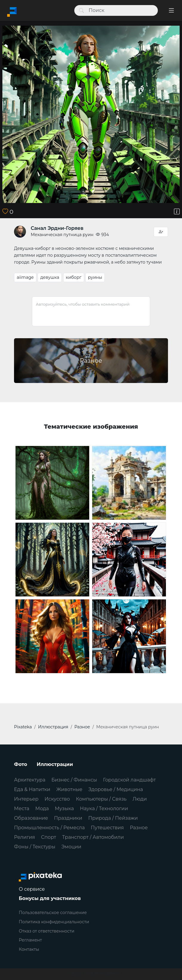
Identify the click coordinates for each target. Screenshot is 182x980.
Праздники (68, 818)
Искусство (57, 799)
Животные (69, 789)
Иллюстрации (55, 764)
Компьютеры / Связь (101, 799)
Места (22, 809)
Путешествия (107, 828)
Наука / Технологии (104, 809)
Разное (139, 828)
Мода (42, 809)
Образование (31, 818)
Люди (140, 799)
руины (95, 277)
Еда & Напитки (32, 789)
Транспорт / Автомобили (93, 837)
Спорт (48, 837)
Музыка (64, 809)
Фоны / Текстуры (35, 847)
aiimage (25, 277)
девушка (50, 277)
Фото (21, 764)
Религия (24, 837)
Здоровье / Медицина (116, 789)
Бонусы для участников (50, 898)
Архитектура (30, 780)
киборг (74, 277)
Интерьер (26, 799)
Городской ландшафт (129, 780)
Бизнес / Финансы (74, 780)
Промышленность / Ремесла (49, 828)
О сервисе (32, 889)
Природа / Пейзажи (113, 818)
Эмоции (71, 847)
